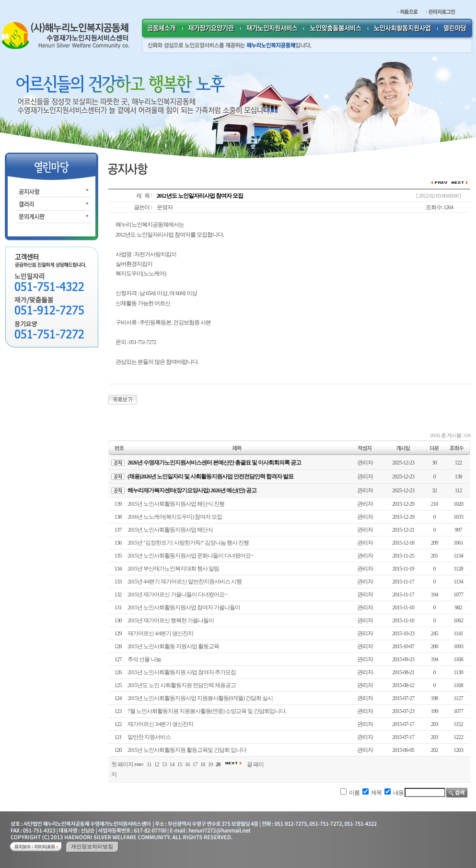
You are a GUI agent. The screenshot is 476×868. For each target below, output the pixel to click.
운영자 (165, 207)
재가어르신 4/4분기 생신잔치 (160, 633)
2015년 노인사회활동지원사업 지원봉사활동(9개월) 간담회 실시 (200, 698)
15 (180, 764)
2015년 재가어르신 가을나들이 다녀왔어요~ (177, 595)
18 (203, 764)
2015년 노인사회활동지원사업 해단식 (170, 530)
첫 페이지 (122, 764)
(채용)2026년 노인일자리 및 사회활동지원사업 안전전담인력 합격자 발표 (210, 476)
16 (187, 764)
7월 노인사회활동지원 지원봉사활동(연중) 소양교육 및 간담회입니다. (207, 711)
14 (172, 764)
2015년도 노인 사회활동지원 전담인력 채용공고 (182, 685)
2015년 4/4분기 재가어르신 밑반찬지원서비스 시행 (185, 582)
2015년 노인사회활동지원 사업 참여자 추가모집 (182, 672)
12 (157, 764)
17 (195, 764)
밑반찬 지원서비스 (149, 737)
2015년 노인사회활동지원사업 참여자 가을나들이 (184, 607)
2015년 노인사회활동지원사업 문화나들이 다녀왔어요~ (191, 556)
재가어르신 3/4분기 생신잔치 (160, 724)
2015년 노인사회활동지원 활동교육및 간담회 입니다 (187, 750)
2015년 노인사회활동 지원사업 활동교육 (173, 646)
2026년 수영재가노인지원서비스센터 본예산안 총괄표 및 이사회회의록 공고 (214, 463)
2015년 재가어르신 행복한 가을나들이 (171, 620)
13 (164, 764)
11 (149, 764)
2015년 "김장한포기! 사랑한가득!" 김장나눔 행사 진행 (188, 543)
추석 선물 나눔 (144, 659)
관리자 (365, 463)
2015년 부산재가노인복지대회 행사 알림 (173, 569)
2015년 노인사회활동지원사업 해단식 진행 (176, 504)
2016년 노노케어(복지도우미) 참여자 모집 (175, 517)
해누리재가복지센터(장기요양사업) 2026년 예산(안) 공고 (192, 490)
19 (210, 764)
